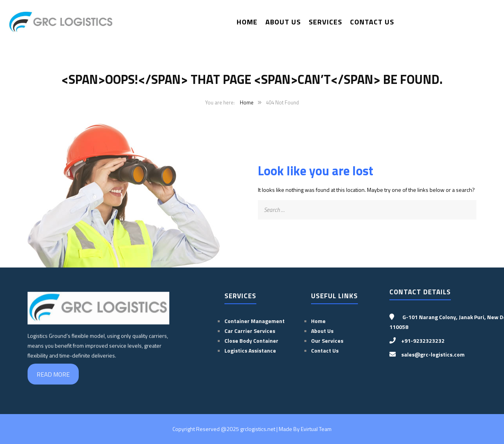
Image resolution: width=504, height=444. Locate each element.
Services (325, 22)
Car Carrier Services (250, 331)
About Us (283, 22)
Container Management (255, 321)
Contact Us (372, 22)
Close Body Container (252, 341)
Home (247, 22)
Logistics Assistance (250, 350)
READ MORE (53, 374)
